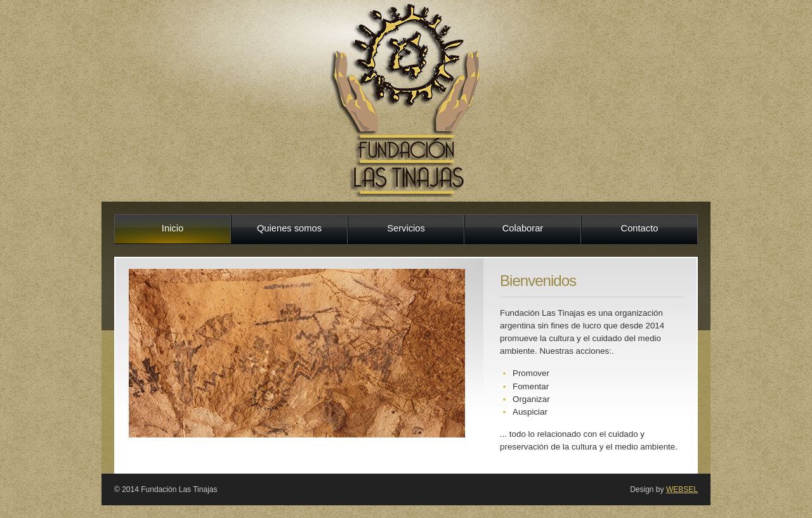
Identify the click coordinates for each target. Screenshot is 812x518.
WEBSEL (682, 489)
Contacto (640, 228)
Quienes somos (289, 228)
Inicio (173, 228)
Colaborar (523, 228)
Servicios (406, 228)
